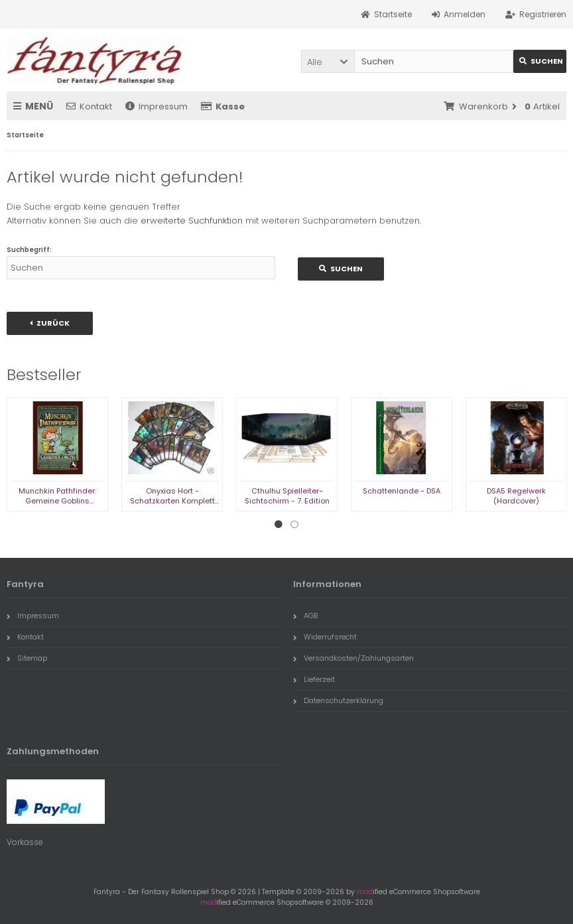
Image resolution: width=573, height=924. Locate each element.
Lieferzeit (314, 679)
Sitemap (27, 658)
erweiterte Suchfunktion (192, 221)
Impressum (157, 106)
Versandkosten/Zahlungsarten (353, 658)
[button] (328, 61)
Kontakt (89, 106)
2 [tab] (294, 525)
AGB (305, 616)
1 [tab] (279, 525)
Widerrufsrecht (325, 637)
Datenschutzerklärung (338, 700)
